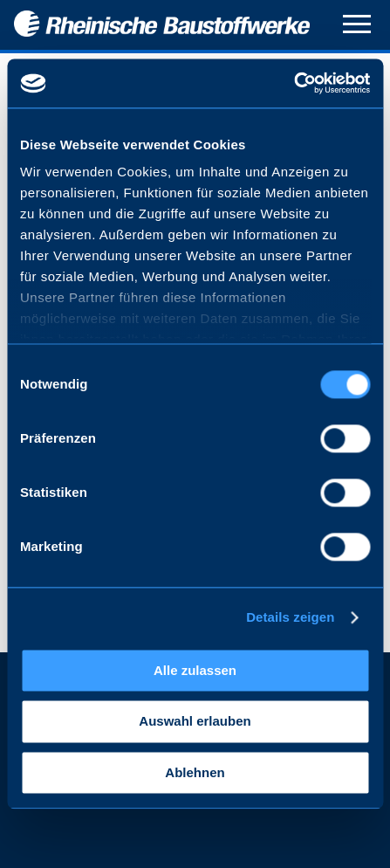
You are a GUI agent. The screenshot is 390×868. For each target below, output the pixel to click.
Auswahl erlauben (195, 722)
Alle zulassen (195, 670)
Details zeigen (290, 617)
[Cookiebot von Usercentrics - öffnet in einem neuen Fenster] (294, 83)
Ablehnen (195, 772)
